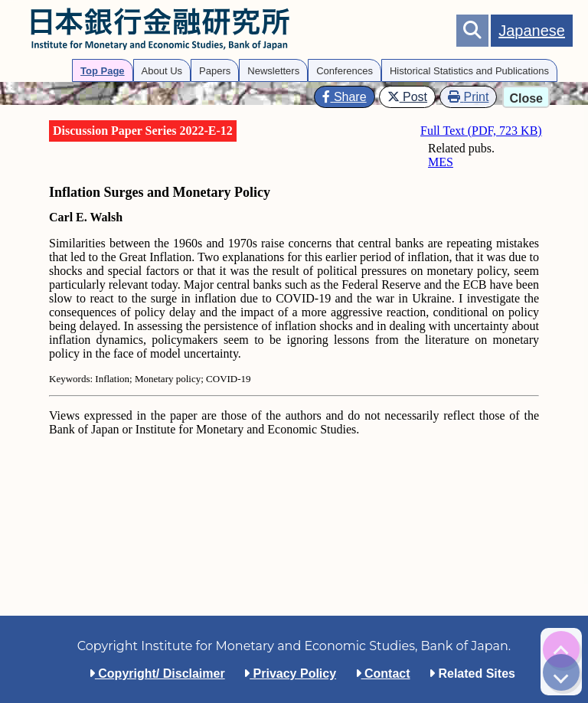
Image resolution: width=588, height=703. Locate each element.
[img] (561, 649)
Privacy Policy (290, 674)
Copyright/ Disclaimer (157, 674)
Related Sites (472, 674)
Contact (383, 674)
